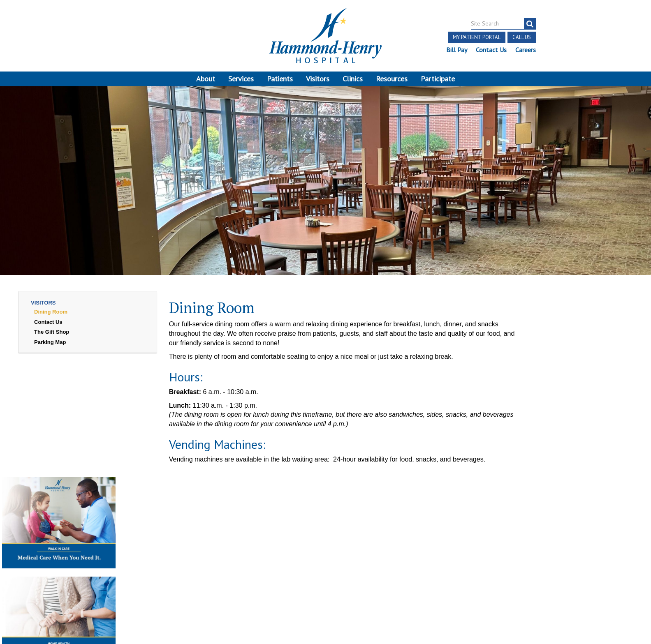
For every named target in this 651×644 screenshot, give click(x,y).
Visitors (318, 79)
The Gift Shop (52, 332)
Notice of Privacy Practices (119, 567)
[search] (530, 24)
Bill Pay (457, 50)
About (206, 79)
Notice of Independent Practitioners (90, 558)
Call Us (522, 37)
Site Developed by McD (325, 584)
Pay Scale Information (326, 623)
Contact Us (491, 50)
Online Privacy (185, 567)
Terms (23, 558)
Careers (526, 50)
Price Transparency (175, 558)
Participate (438, 79)
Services (241, 79)
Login (109, 577)
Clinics (353, 79)
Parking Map (50, 342)
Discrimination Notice (43, 567)
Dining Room (51, 312)
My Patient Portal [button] (477, 37)
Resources (392, 79)
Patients (280, 79)
